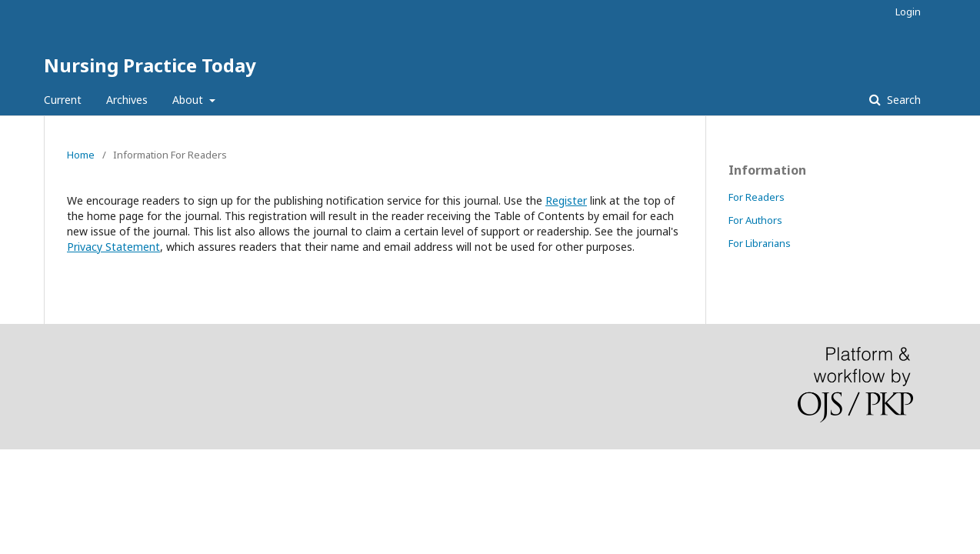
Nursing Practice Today (150, 65)
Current (63, 100)
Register (566, 200)
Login (908, 12)
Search (902, 100)
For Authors (755, 220)
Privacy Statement (113, 247)
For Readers (757, 197)
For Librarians (760, 243)
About (189, 100)
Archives (127, 100)
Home (81, 155)
